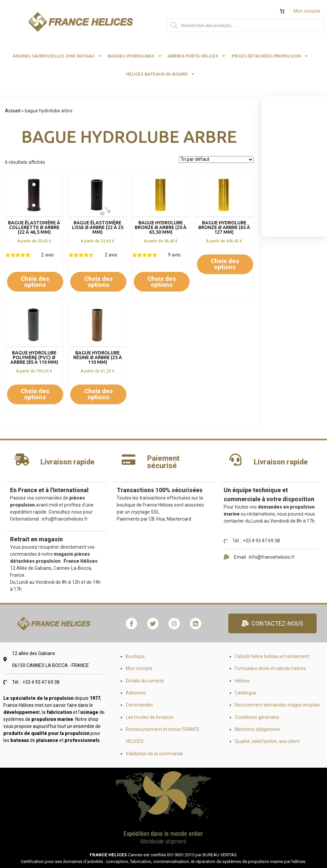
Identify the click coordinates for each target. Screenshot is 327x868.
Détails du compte (145, 681)
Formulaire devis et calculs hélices (270, 668)
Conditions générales (257, 717)
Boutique (135, 656)
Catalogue (246, 693)
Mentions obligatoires (257, 729)
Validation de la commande (154, 754)
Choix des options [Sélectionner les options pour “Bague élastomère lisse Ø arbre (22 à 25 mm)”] (98, 282)
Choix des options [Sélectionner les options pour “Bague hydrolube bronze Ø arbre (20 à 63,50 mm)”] (162, 282)
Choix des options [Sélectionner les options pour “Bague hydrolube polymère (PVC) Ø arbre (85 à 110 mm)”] (35, 394)
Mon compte (307, 11)
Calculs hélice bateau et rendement (272, 656)
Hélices (242, 681)
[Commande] (216, 159)
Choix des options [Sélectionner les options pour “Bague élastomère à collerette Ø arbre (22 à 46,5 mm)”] (35, 282)
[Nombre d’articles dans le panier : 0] (282, 11)
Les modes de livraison (150, 717)
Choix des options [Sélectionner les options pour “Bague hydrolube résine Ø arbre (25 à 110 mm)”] (98, 394)
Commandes (139, 705)
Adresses (136, 693)
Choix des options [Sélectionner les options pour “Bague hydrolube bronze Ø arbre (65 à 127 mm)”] (225, 264)
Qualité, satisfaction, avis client (267, 741)
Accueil (13, 111)
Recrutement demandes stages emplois (277, 705)
